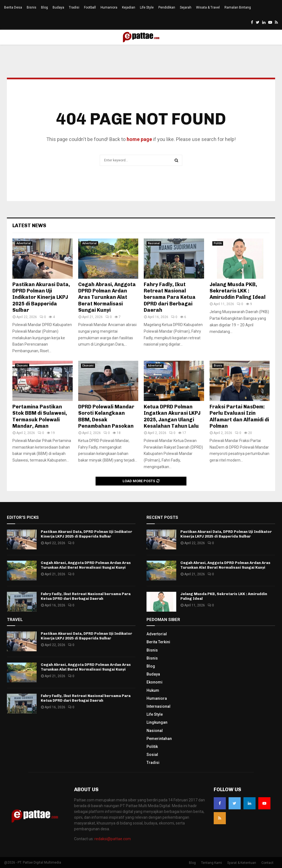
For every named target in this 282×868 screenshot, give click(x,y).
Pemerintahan (159, 739)
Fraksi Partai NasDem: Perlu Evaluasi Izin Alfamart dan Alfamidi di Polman (239, 416)
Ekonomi (22, 366)
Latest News (29, 226)
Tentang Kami (211, 863)
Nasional (154, 243)
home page (139, 139)
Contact (267, 863)
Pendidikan (167, 7)
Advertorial (24, 243)
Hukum (153, 690)
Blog (44, 7)
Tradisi (74, 7)
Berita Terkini (158, 642)
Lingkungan (157, 722)
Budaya (58, 7)
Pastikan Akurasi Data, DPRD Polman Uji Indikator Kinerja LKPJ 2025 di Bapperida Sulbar (41, 297)
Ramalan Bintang (238, 7)
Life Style (147, 7)
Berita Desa (13, 7)
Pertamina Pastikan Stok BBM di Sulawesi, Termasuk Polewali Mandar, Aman (40, 416)
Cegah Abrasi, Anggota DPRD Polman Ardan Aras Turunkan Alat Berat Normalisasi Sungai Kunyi (107, 297)
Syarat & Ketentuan (242, 863)
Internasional (158, 706)
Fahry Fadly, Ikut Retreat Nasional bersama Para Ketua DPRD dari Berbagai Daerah (170, 297)
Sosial (152, 755)
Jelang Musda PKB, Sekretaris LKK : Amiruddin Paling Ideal (238, 291)
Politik (218, 243)
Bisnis (32, 7)
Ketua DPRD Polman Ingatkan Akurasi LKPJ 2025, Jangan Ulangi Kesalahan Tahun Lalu (172, 416)
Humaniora (109, 7)
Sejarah (186, 7)
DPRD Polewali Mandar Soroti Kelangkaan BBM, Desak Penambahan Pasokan (106, 416)
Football (90, 7)
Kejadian (129, 7)
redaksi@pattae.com (113, 839)
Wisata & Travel (208, 7)
